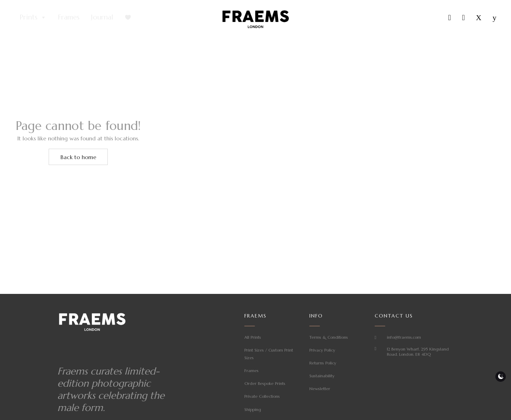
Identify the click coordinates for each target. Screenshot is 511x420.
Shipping (253, 409)
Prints (33, 17)
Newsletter (320, 389)
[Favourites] (128, 17)
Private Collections (262, 396)
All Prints (253, 337)
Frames (69, 17)
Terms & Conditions (329, 337)
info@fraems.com (404, 337)
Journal (102, 17)
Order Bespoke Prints (265, 383)
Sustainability (322, 376)
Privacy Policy (322, 350)
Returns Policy (323, 363)
